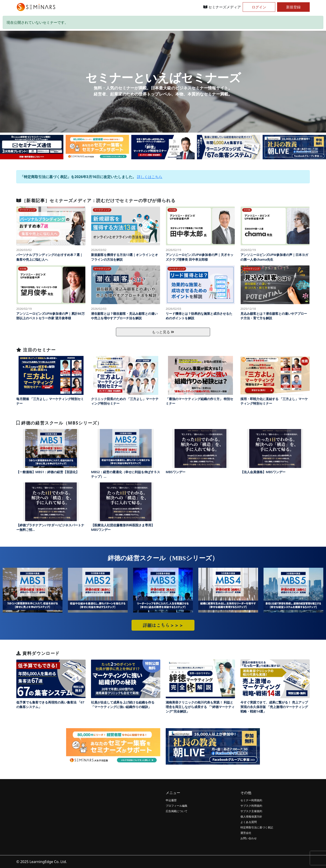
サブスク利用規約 (251, 806)
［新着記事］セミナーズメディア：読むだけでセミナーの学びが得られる (96, 200)
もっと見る (163, 332)
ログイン (259, 7)
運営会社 (246, 833)
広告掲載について (177, 811)
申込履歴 (171, 800)
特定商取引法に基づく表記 (257, 827)
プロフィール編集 (177, 806)
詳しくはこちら (150, 177)
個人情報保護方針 (251, 817)
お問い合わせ (249, 838)
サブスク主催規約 (251, 811)
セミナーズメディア (222, 7)
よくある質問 (249, 822)
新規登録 (293, 7)
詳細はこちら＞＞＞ (163, 625)
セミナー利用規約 (251, 800)
